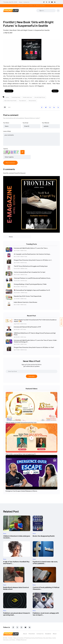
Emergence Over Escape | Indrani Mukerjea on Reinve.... (22, 491)
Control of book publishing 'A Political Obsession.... (46, 588)
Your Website (46, 123)
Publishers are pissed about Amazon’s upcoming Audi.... (17, 614)
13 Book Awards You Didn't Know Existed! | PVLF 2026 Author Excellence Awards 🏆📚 (35, 321)
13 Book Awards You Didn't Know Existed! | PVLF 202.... (22, 423)
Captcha (5, 149)
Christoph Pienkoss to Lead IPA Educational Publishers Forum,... (33, 278)
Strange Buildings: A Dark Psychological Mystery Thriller (30, 284)
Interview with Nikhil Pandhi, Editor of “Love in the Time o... (31, 248)
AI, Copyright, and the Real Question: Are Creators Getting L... (32, 254)
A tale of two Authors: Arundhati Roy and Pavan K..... (16, 563)
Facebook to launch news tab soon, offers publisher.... (45, 563)
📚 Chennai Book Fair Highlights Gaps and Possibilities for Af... (32, 290)
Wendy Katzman (32, 101)
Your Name (6, 123)
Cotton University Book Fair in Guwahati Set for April (29, 272)
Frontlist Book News (16, 97)
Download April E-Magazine (31, 6)
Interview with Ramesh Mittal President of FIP (27, 327)
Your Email (25, 123)
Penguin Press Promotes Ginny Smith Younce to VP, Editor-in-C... (33, 260)
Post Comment (10, 163)
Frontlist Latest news (27, 97)
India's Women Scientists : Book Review (25, 302)
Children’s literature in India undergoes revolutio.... (17, 537)
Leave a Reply (7, 131)
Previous (9, 91)
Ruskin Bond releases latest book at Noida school (16, 588)
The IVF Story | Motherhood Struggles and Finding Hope (31, 266)
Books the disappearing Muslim (44, 536)
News (5, 534)
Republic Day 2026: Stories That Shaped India (28, 296)
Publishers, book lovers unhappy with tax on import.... (46, 614)
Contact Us (26, 2)
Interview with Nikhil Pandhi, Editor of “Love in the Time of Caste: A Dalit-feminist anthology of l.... (36, 341)
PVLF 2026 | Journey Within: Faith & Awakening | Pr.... (21, 454)
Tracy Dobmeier (23, 101)
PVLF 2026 (61, 322)
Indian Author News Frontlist (10, 101)
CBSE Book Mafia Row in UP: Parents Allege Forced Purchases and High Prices (35, 334)
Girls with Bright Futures (40, 97)
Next (55, 91)
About (21, 2)
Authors (7, 97)
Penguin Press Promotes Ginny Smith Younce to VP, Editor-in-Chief (34, 347)
